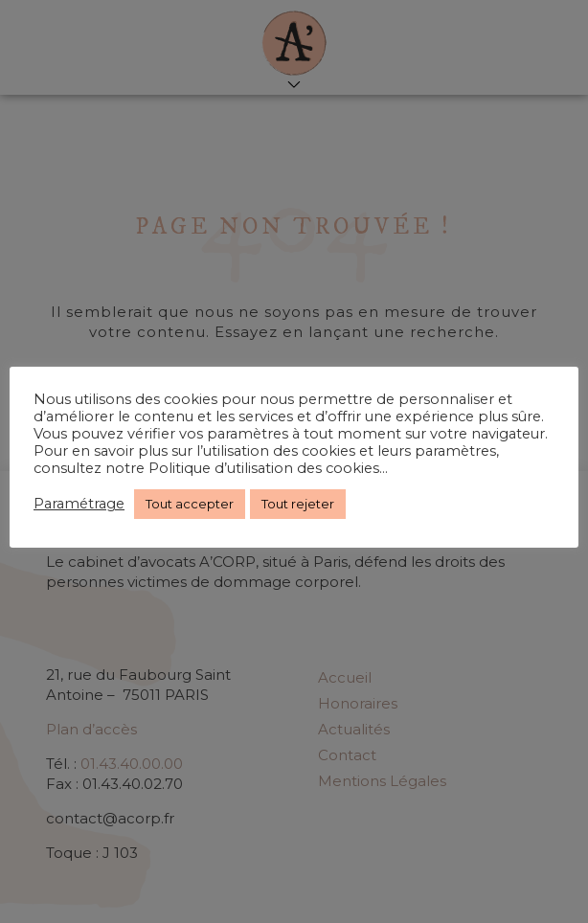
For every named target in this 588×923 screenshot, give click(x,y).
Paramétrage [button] (79, 504)
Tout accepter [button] (190, 504)
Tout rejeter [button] (298, 504)
